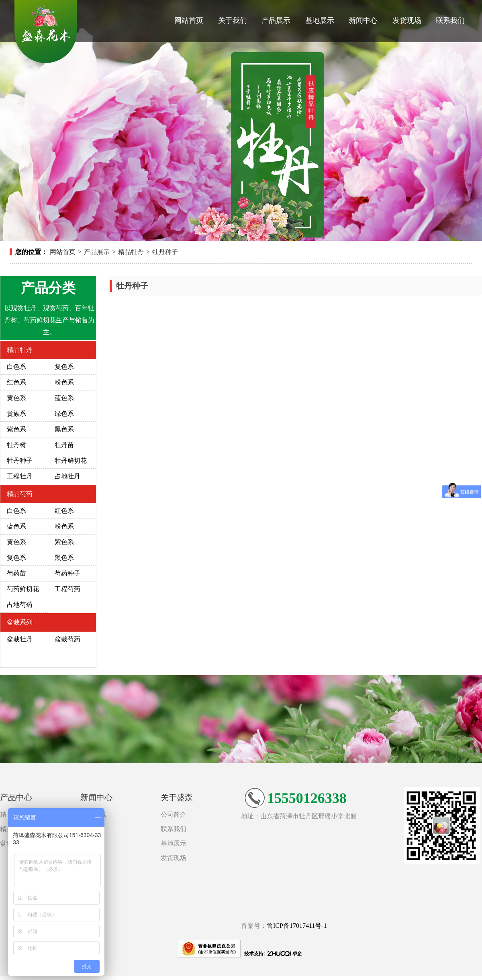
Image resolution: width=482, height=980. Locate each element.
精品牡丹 (131, 252)
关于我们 (233, 20)
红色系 (16, 382)
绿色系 (64, 414)
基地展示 (320, 20)
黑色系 (64, 429)
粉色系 (64, 382)
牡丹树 (16, 445)
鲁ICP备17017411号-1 (297, 926)
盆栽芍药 (67, 639)
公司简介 (174, 814)
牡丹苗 (64, 445)
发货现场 (407, 20)
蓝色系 (64, 398)
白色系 (16, 367)
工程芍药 (67, 589)
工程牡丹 (20, 476)
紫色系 (16, 429)
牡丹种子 (165, 252)
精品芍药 (20, 494)
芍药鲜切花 (23, 589)
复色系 (64, 367)
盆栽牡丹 (20, 639)
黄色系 (16, 398)
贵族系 (16, 414)
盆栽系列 (20, 622)
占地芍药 (20, 605)
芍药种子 (67, 573)
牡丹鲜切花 (71, 461)
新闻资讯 (93, 814)
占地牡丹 (67, 476)
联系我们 (450, 20)
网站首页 (189, 20)
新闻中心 (363, 20)
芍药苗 (16, 573)
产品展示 (276, 20)
